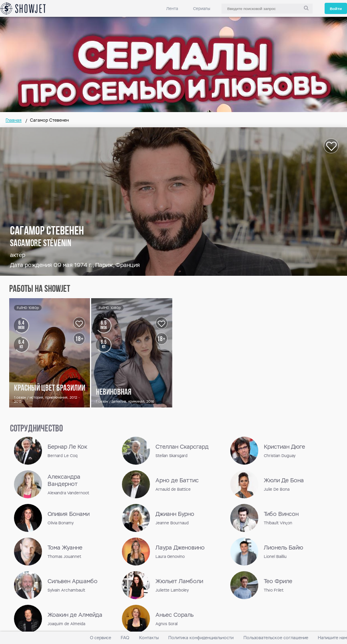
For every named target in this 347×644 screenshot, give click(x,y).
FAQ (125, 638)
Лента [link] (172, 9)
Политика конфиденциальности (201, 638)
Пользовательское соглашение (276, 638)
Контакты (149, 638)
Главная (14, 120)
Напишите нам (332, 638)
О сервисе (101, 638)
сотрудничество (36, 429)
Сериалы (202, 9)
